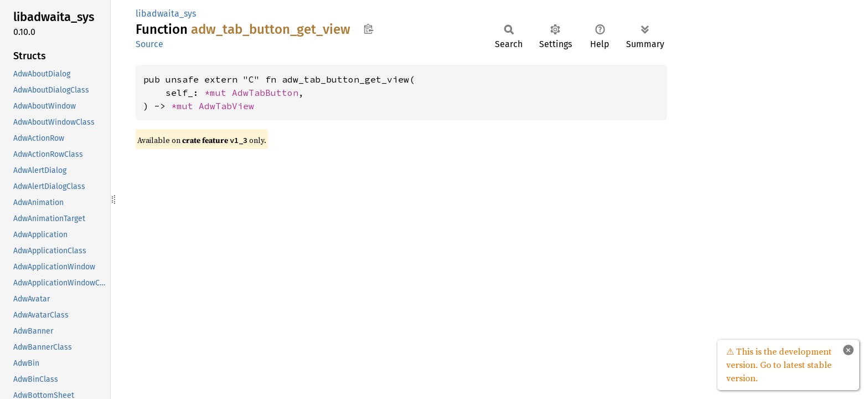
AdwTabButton (265, 93)
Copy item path (368, 29)
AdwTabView (226, 106)
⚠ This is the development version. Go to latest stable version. (779, 365)
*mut (218, 93)
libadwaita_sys (166, 14)
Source (149, 44)
